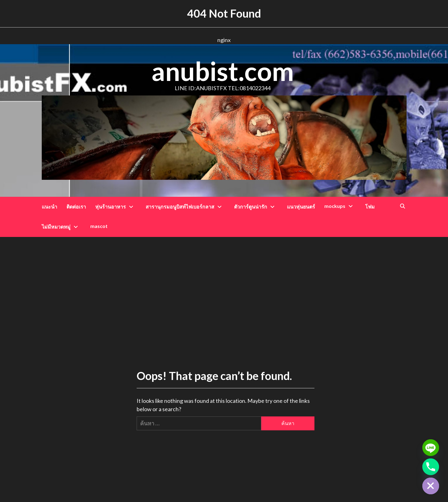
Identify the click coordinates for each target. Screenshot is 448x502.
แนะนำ (49, 207)
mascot (99, 226)
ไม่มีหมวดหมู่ (61, 227)
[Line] (431, 448)
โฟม (370, 207)
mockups (340, 206)
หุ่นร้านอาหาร (116, 207)
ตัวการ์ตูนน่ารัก (256, 207)
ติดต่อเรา (76, 207)
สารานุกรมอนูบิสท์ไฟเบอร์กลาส (185, 207)
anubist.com (223, 71)
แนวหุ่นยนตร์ (301, 207)
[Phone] (431, 467)
